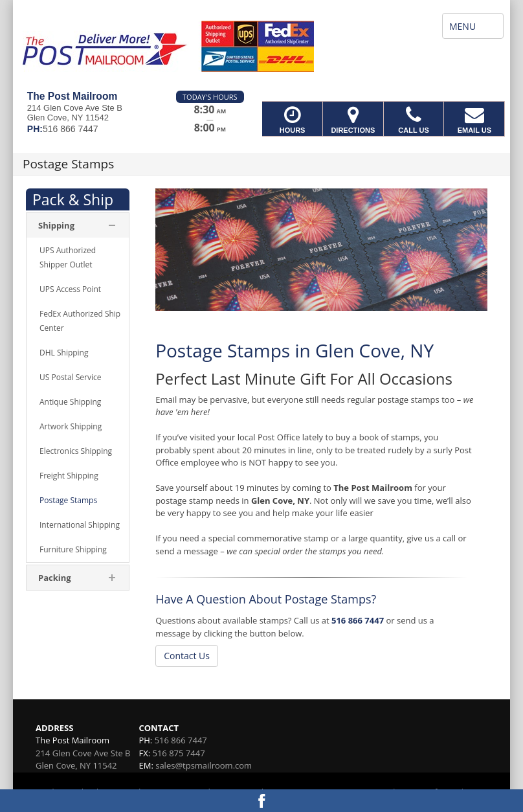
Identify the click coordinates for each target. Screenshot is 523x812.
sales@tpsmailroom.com (204, 765)
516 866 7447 (358, 620)
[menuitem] (78, 258)
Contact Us (187, 656)
